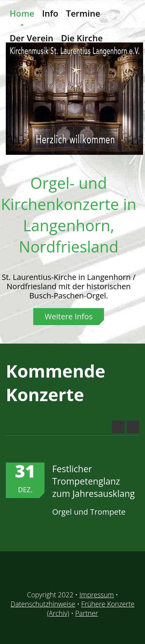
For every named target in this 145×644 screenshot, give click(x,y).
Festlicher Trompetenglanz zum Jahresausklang (94, 481)
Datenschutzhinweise (43, 604)
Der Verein (32, 38)
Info (50, 13)
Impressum (96, 595)
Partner (87, 613)
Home (22, 13)
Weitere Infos (69, 316)
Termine (83, 13)
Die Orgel (29, 63)
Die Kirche (82, 38)
